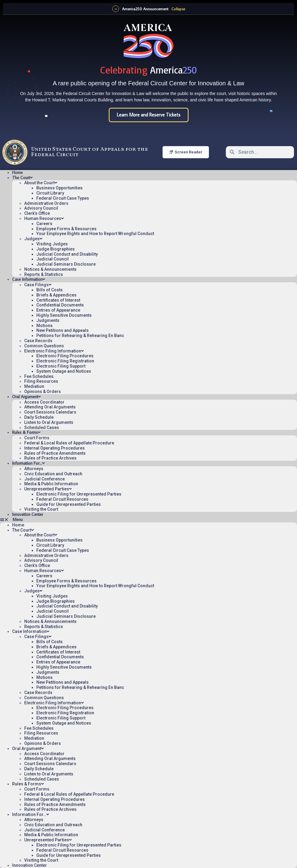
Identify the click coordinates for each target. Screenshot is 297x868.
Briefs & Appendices (56, 295)
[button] (148, 520)
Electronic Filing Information (54, 351)
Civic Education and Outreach (53, 474)
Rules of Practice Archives (50, 458)
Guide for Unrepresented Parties (69, 504)
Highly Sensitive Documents (64, 315)
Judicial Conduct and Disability (67, 254)
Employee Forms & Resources (66, 229)
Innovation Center (28, 514)
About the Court (41, 183)
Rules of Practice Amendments (55, 453)
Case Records (38, 341)
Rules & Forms (26, 432)
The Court (22, 178)
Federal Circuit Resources (62, 499)
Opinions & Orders (43, 391)
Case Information (29, 279)
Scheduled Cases (42, 427)
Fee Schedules (39, 376)
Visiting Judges (52, 244)
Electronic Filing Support (61, 366)
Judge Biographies (56, 249)
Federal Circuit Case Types (63, 198)
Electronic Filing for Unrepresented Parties (79, 494)
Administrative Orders (46, 203)
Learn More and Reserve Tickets (149, 115)
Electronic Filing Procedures (65, 356)
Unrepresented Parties (48, 489)
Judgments (48, 320)
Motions (45, 326)
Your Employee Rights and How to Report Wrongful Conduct (95, 234)
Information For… (28, 463)
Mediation (34, 386)
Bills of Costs (49, 290)
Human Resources (44, 218)
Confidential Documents (60, 305)
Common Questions (44, 346)
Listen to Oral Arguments (49, 422)
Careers (44, 224)
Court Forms (37, 438)
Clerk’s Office (37, 213)
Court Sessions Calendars (50, 412)
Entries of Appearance (58, 310)
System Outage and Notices (64, 371)
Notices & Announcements (50, 269)
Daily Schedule (39, 417)
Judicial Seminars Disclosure (66, 264)
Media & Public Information (51, 484)
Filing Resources (41, 381)
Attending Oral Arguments (50, 407)
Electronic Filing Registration (65, 361)
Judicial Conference (45, 479)
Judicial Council (53, 259)
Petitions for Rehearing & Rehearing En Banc (80, 336)
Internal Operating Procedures (54, 448)
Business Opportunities (59, 188)
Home (17, 172)
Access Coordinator (44, 402)
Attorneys (34, 469)
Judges (33, 239)
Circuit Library (50, 193)
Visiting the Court (41, 509)
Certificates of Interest (58, 300)
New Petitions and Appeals (63, 330)
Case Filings (38, 285)
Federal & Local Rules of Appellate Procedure (69, 443)
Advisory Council (41, 208)
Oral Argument (26, 397)
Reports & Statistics (44, 274)
